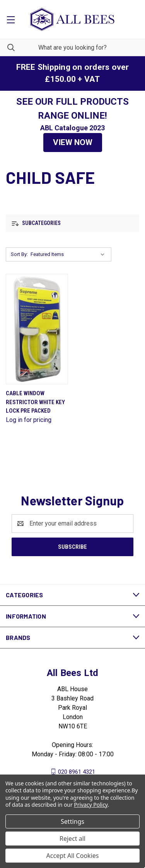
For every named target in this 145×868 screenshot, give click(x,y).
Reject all (72, 839)
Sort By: (19, 254)
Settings (72, 821)
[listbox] (69, 254)
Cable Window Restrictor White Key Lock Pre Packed (35, 402)
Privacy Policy (91, 805)
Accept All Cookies (73, 856)
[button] (73, 143)
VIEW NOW (73, 142)
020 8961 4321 (77, 771)
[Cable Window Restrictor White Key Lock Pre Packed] (37, 329)
